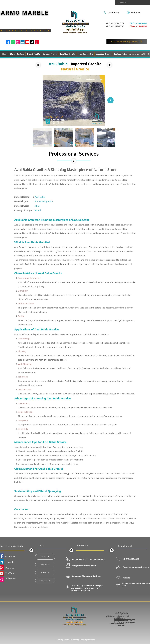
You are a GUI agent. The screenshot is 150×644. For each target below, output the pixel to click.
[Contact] (45, 581)
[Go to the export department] (127, 42)
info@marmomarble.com (84, 566)
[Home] (45, 557)
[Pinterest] (37, 42)
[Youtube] (27, 42)
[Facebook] (8, 42)
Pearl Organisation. (88, 640)
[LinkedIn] (23, 42)
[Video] (45, 573)
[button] (120, 54)
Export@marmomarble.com (136, 567)
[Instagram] (18, 42)
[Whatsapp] (13, 42)
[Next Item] (110, 100)
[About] (45, 565)
